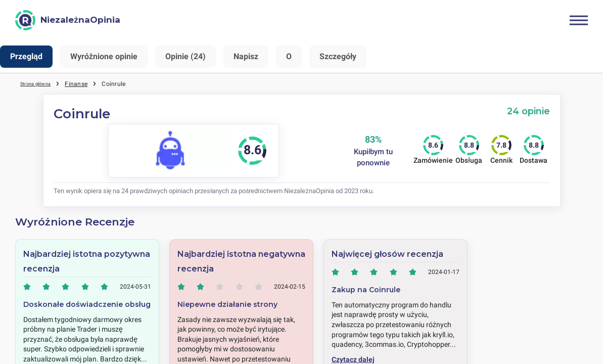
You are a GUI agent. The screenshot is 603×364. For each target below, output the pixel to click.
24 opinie (528, 111)
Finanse (87, 83)
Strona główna (41, 83)
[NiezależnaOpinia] (68, 20)
